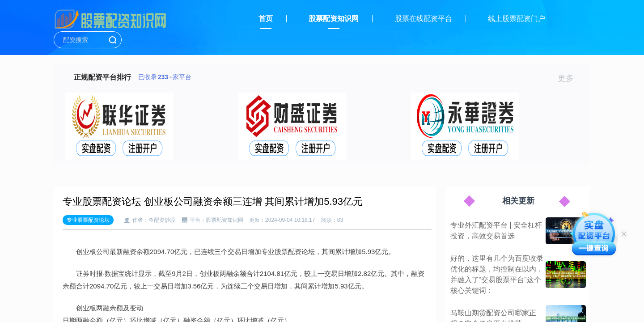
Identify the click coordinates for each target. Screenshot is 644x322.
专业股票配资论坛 (88, 220)
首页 (266, 19)
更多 (570, 78)
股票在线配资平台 (424, 19)
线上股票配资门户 (517, 19)
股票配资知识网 (334, 19)
